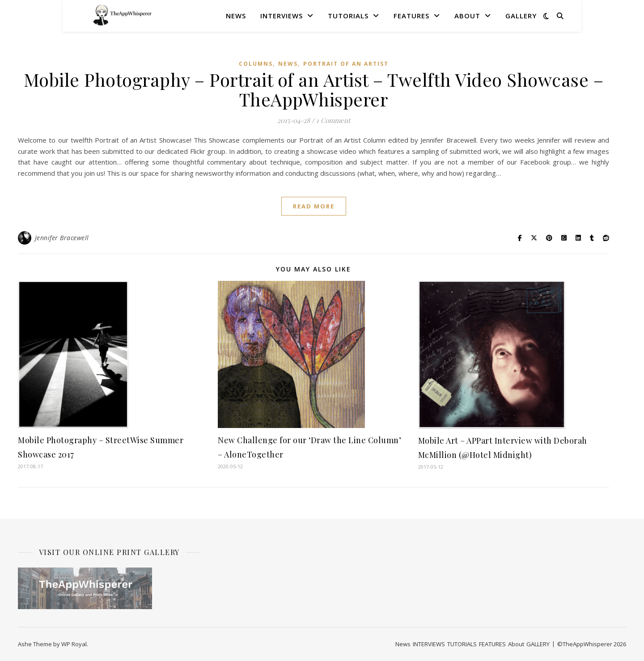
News (236, 16)
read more (314, 206)
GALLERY (521, 16)
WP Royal (74, 644)
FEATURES (411, 16)
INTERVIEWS (282, 16)
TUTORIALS (348, 16)
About (467, 16)
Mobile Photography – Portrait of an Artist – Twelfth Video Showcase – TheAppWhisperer (314, 89)
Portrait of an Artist (346, 64)
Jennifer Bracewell (62, 238)
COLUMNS (256, 64)
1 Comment (333, 120)
